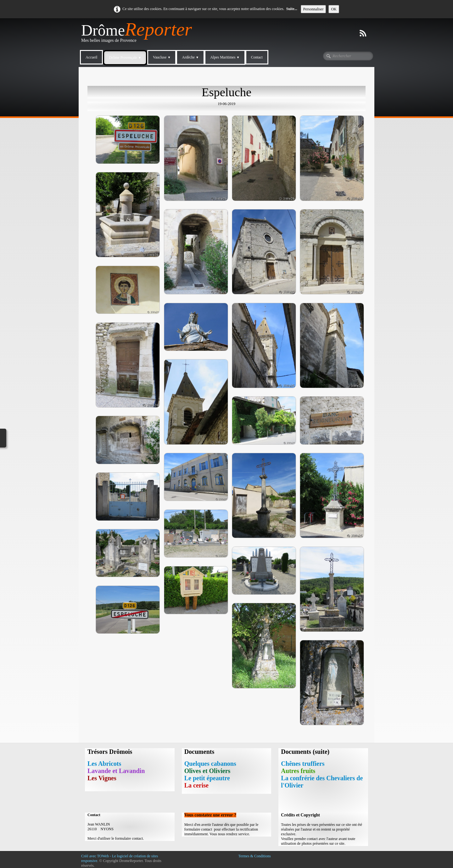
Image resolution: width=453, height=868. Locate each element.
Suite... (292, 9)
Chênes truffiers (303, 764)
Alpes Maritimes (225, 57)
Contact (257, 57)
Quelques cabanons (210, 764)
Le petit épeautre (207, 778)
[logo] (139, 35)
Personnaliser (313, 9)
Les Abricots (104, 764)
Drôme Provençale (125, 58)
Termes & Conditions (254, 856)
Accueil (91, 57)
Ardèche (190, 57)
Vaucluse (162, 57)
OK (334, 9)
